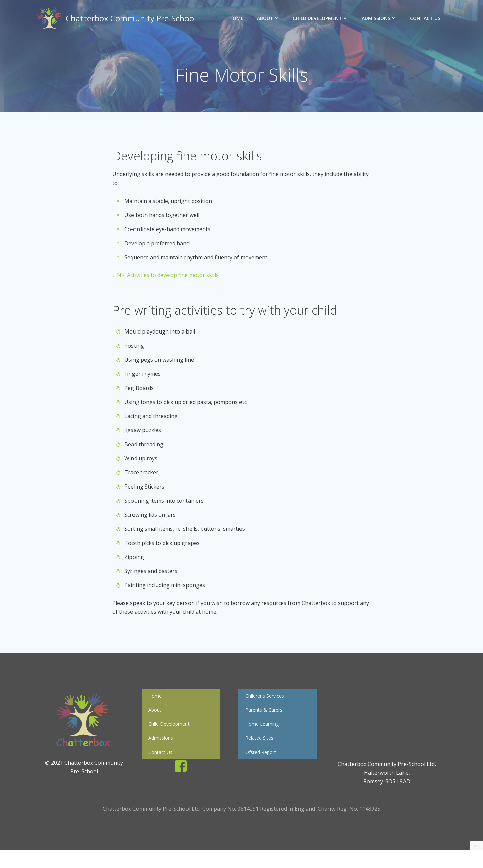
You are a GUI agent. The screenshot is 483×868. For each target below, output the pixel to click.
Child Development (321, 18)
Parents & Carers (265, 723)
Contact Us (426, 18)
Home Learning (263, 737)
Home (237, 18)
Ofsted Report (262, 765)
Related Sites (260, 751)
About (269, 18)
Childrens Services (266, 709)
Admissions (380, 18)
